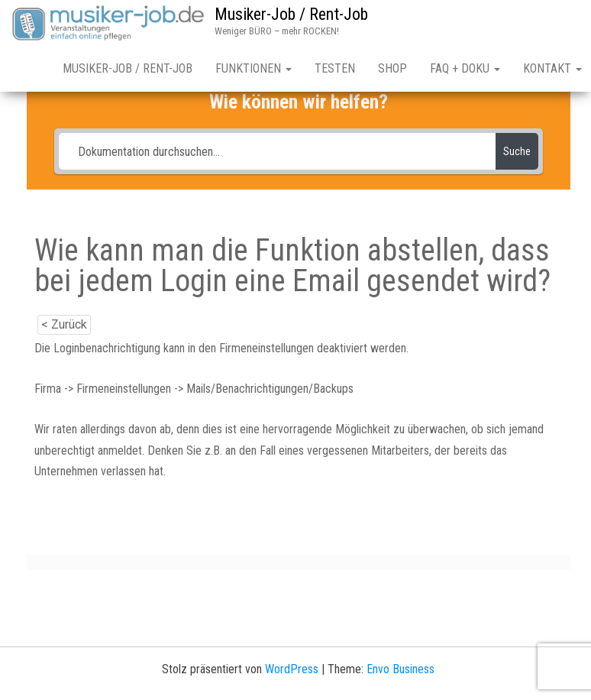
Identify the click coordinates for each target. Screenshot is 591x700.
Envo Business (400, 669)
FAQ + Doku (465, 68)
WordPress (292, 669)
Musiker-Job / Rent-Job (291, 14)
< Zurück (64, 324)
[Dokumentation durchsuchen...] (278, 151)
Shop (392, 68)
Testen (335, 68)
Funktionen (254, 68)
